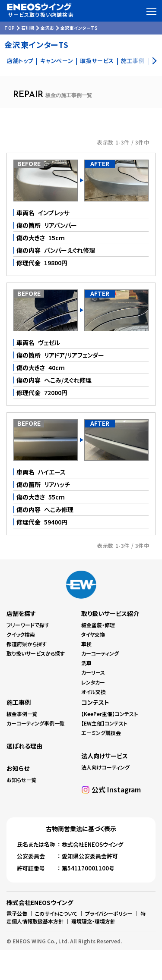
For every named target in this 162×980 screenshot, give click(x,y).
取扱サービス (97, 61)
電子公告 (17, 913)
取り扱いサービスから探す (36, 653)
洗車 (86, 663)
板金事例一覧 (22, 714)
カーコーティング (100, 653)
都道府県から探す (27, 644)
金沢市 (48, 28)
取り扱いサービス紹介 (110, 613)
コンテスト (95, 702)
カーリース (93, 672)
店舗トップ (20, 61)
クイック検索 (21, 634)
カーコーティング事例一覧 (36, 723)
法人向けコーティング (105, 767)
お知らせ (18, 768)
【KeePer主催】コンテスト (110, 714)
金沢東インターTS (79, 28)
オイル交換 (94, 692)
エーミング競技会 (101, 733)
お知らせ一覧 (22, 780)
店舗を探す (21, 613)
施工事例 (19, 702)
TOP (10, 28)
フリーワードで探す (28, 625)
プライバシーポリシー (109, 913)
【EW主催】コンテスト (104, 723)
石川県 (28, 28)
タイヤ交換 (93, 634)
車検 (86, 644)
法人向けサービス (105, 756)
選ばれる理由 (24, 746)
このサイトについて (56, 913)
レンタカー (93, 682)
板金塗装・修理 (98, 625)
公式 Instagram (116, 789)
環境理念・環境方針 (93, 921)
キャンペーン (57, 61)
